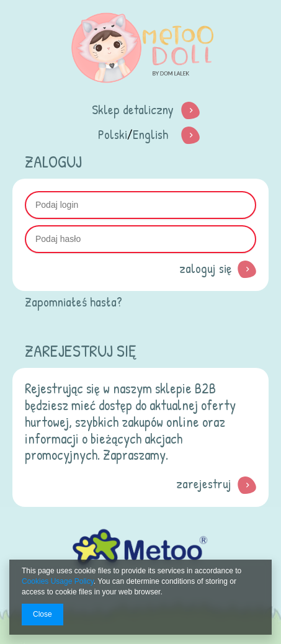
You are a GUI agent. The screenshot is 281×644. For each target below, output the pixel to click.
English (150, 134)
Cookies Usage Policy (58, 581)
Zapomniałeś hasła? (74, 302)
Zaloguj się (205, 268)
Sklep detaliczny (133, 110)
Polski (113, 134)
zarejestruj (204, 484)
